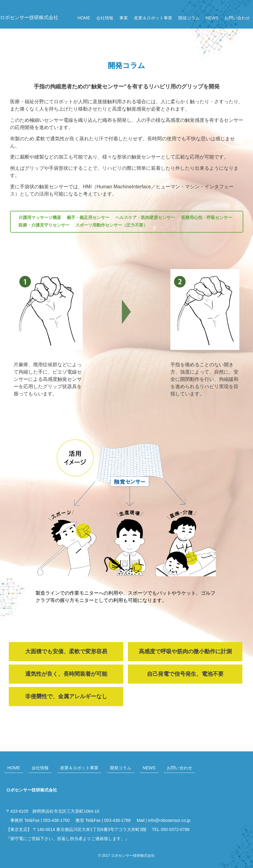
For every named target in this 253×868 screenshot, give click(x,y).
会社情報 (105, 18)
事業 (124, 18)
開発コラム (189, 18)
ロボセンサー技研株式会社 (29, 17)
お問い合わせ (237, 18)
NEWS (212, 18)
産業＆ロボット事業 (153, 18)
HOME (84, 18)
